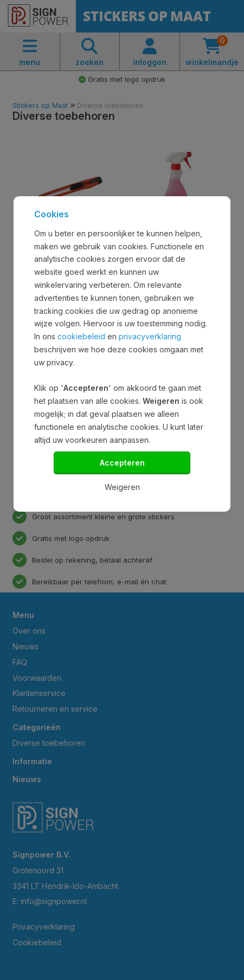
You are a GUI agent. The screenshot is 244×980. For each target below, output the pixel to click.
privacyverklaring (150, 336)
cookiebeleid (81, 336)
